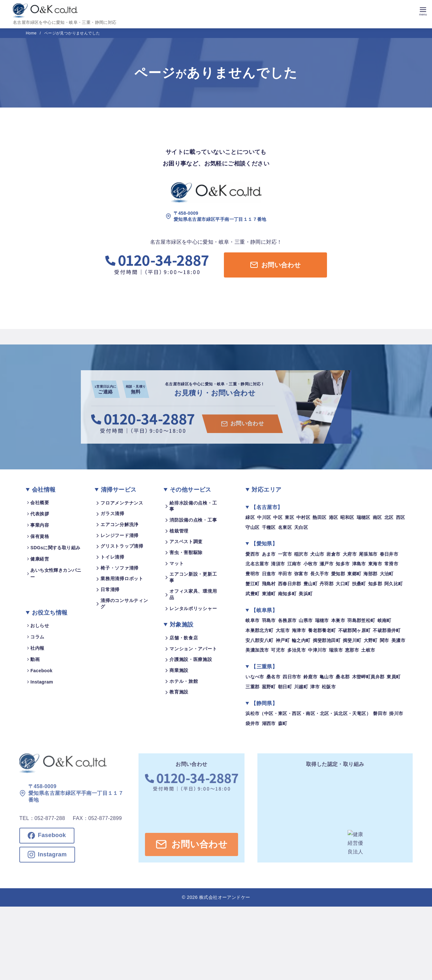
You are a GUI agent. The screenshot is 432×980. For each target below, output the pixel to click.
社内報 (37, 648)
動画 (35, 659)
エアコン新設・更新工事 (193, 577)
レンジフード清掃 (120, 535)
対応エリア (266, 490)
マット (177, 563)
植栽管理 (179, 531)
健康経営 (40, 559)
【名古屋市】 (267, 507)
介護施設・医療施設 (191, 659)
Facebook (41, 671)
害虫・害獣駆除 (186, 552)
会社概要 (40, 503)
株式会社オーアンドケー (225, 897)
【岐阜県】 (264, 610)
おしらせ (40, 626)
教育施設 (179, 692)
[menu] (423, 11)
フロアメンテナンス (122, 503)
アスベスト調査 (186, 542)
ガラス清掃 (112, 514)
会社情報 (44, 490)
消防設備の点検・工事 (193, 520)
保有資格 (40, 536)
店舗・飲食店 (184, 638)
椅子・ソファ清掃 (120, 568)
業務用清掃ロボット (122, 579)
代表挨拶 (40, 514)
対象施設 (182, 625)
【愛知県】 (264, 544)
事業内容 (40, 525)
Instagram (42, 682)
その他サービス (191, 490)
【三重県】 (264, 667)
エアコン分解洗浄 (120, 524)
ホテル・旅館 (184, 681)
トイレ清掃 (112, 557)
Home (32, 33)
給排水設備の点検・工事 (193, 506)
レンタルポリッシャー (193, 608)
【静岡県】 (264, 703)
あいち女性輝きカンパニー (56, 574)
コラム (37, 637)
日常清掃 (110, 589)
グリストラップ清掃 (122, 546)
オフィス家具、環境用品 (193, 594)
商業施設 (179, 670)
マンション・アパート (193, 649)
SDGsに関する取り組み (55, 548)
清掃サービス (119, 490)
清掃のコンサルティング (124, 604)
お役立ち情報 (50, 613)
